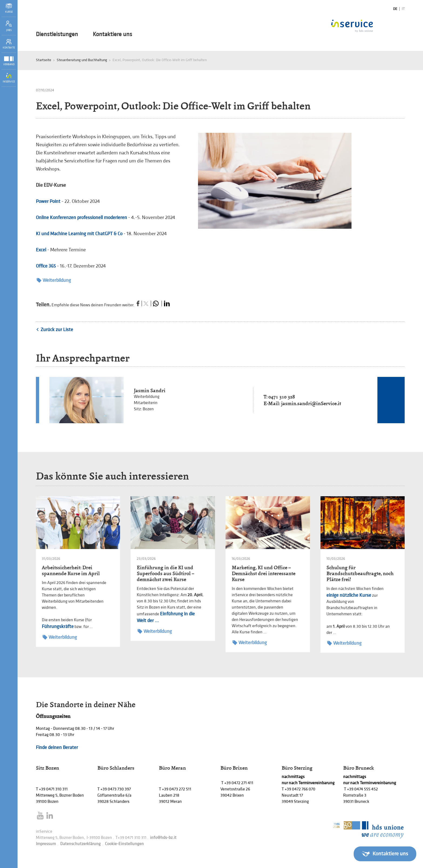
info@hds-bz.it (163, 838)
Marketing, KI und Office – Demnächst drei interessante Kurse (264, 573)
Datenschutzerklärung (80, 844)
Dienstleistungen (57, 34)
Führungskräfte (58, 626)
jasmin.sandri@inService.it (311, 403)
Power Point (48, 201)
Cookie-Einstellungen (124, 844)
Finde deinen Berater (57, 747)
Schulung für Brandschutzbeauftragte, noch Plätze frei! (360, 573)
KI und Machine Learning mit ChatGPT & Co (79, 234)
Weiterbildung (54, 280)
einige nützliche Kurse (349, 595)
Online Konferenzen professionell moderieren (81, 218)
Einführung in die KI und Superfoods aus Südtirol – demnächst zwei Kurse (166, 573)
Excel (41, 250)
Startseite (44, 60)
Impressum (46, 844)
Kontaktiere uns (112, 34)
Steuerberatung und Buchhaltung (82, 60)
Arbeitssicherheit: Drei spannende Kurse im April (71, 570)
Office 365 (46, 266)
